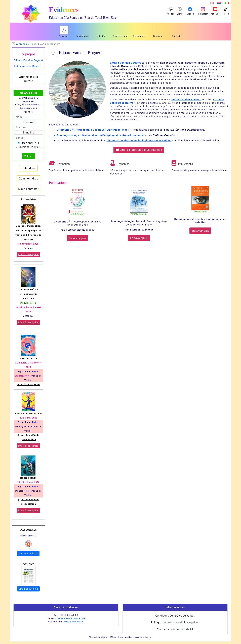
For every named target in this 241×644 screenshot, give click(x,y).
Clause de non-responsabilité (175, 629)
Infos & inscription (28, 255)
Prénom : (28, 122)
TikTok (226, 14)
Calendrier (28, 168)
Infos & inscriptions (28, 384)
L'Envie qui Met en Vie (29, 413)
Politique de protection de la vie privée (175, 622)
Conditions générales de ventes (175, 616)
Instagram (203, 14)
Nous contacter (28, 189)
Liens (180, 14)
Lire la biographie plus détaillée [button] (139, 150)
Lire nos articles (28, 589)
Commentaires (28, 179)
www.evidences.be (74, 622)
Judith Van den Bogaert (28, 66)
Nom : (28, 112)
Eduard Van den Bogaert (28, 60)
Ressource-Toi (28, 358)
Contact (176, 36)
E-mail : (29, 132)
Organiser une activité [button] (28, 79)
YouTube (215, 14)
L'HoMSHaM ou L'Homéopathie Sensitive (29, 294)
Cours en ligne (120, 36)
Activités (101, 36)
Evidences (64, 10)
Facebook (190, 14)
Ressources (139, 36)
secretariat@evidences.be (71, 618)
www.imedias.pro (144, 637)
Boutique (158, 36)
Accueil (171, 14)
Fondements (82, 36)
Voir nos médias (29, 554)
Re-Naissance (28, 478)
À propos (63, 36)
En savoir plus (77, 238)
